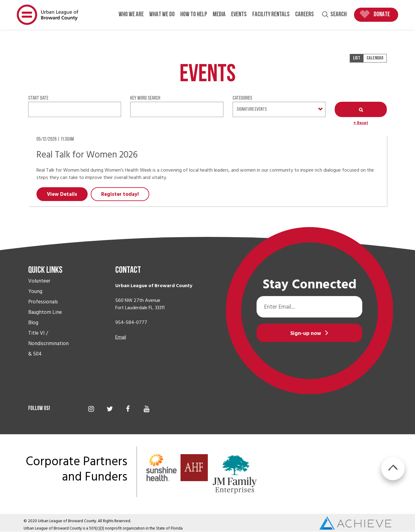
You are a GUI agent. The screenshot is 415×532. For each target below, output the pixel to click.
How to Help (194, 15)
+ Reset (361, 123)
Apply (361, 109)
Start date (38, 98)
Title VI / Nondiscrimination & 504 (48, 344)
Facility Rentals (271, 15)
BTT (393, 469)
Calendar (375, 58)
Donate (382, 15)
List (357, 58)
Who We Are (131, 15)
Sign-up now (306, 333)
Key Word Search (145, 98)
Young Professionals (43, 297)
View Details (62, 194)
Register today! (120, 194)
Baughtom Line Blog (45, 317)
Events (239, 15)
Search (339, 15)
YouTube (147, 409)
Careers (305, 15)
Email (121, 337)
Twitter (110, 409)
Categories (242, 98)
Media (219, 15)
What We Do (162, 15)
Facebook (128, 409)
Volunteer (39, 281)
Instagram (91, 409)
